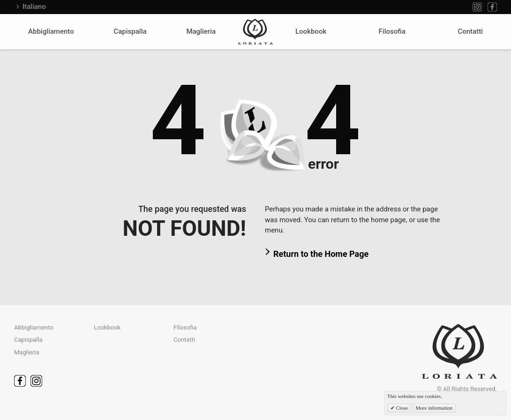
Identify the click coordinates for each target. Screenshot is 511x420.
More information (434, 408)
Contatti (470, 31)
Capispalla (130, 31)
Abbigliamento (51, 31)
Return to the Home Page (321, 254)
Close (401, 408)
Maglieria (201, 31)
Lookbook (311, 31)
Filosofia (392, 31)
